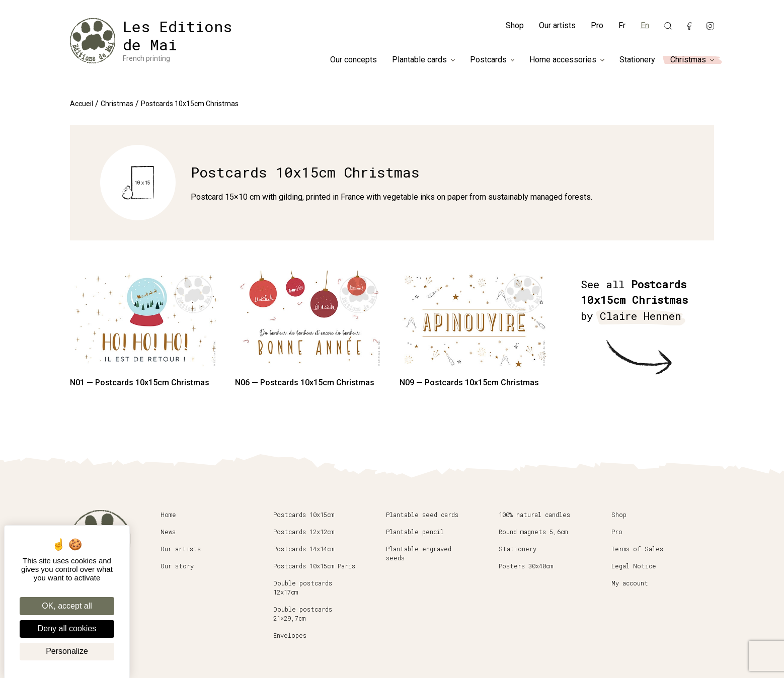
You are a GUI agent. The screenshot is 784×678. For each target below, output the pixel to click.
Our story (177, 566)
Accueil (82, 104)
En (645, 25)
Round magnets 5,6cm (533, 532)
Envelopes (290, 635)
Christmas (688, 60)
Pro (597, 25)
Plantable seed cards (422, 515)
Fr (622, 25)
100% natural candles (534, 515)
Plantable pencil (415, 532)
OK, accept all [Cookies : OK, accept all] (67, 606)
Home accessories (563, 60)
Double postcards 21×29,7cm (303, 614)
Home (168, 515)
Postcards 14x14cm (304, 549)
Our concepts (354, 60)
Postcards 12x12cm (304, 532)
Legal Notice (634, 566)
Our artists (557, 25)
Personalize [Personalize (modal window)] (67, 651)
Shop (515, 25)
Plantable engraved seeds (419, 553)
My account (630, 583)
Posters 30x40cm (526, 566)
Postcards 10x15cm (304, 515)
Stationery (637, 60)
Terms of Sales (637, 549)
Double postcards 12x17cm (303, 587)
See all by (634, 301)
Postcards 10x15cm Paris (314, 566)
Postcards (488, 60)
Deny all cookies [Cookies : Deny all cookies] (67, 628)
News (168, 532)
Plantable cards (419, 60)
